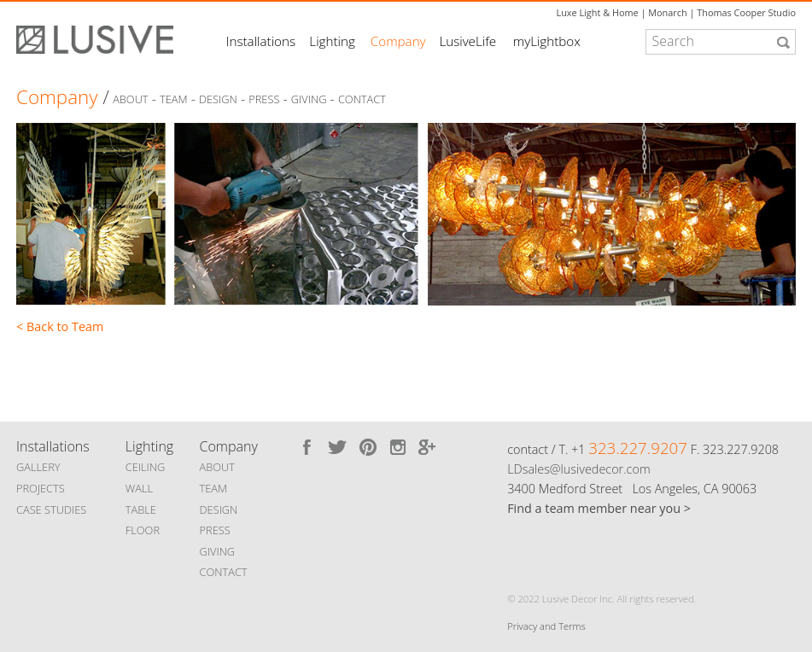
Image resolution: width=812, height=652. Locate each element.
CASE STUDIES (51, 509)
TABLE (141, 509)
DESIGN (219, 509)
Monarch (667, 12)
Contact (362, 100)
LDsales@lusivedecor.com (578, 469)
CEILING (146, 467)
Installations (261, 41)
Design (218, 100)
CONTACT (224, 572)
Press (264, 100)
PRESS (215, 530)
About (130, 100)
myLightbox (547, 41)
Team (174, 100)
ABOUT (217, 467)
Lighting (332, 41)
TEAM (214, 488)
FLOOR (143, 530)
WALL (139, 488)
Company (398, 41)
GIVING (218, 551)
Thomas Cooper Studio (746, 12)
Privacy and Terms (546, 626)
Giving (309, 100)
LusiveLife (467, 41)
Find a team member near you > (599, 508)
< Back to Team (60, 326)
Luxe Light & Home (597, 12)
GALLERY (38, 467)
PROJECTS (41, 488)
